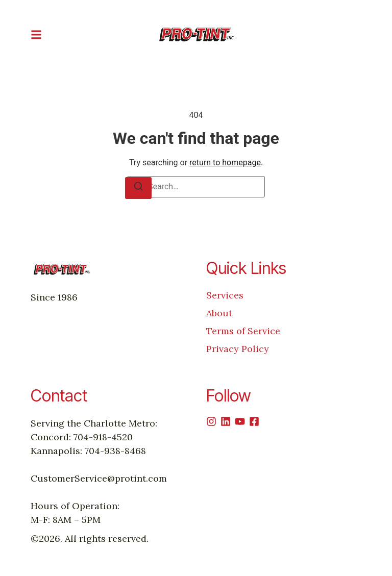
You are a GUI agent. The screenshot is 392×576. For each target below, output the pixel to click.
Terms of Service (243, 331)
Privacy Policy (238, 349)
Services (225, 295)
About (219, 313)
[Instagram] (211, 421)
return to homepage (225, 162)
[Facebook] (254, 421)
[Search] (138, 188)
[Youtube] (240, 421)
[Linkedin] (226, 421)
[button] (36, 34)
